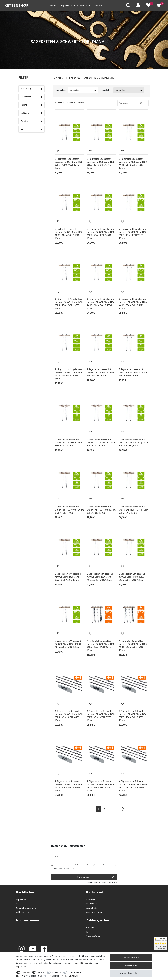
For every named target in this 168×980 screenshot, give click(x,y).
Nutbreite (32, 113)
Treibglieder (32, 97)
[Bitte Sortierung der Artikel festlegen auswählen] (127, 103)
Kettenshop (16, 5)
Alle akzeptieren (131, 958)
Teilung (32, 105)
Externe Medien (75, 972)
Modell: (106, 90)
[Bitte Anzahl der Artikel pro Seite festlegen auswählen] (144, 103)
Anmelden (91, 900)
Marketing (56, 972)
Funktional (54, 976)
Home (53, 5)
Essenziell (26, 972)
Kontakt (99, 5)
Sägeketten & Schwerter (75, 5)
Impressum (21, 900)
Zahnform (32, 121)
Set (32, 130)
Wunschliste (58, 151)
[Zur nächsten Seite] (124, 811)
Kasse (100, 912)
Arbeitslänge (32, 89)
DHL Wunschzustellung (32, 976)
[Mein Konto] (138, 6)
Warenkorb (91, 912)
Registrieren (91, 904)
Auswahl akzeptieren (131, 973)
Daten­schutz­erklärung (26, 908)
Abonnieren (96, 877)
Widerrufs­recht (23, 912)
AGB (18, 904)
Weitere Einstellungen (71, 976)
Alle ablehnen (131, 965)
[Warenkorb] (159, 6)
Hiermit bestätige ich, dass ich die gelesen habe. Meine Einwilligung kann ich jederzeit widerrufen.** (85, 867)
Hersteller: (61, 90)
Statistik (41, 972)
